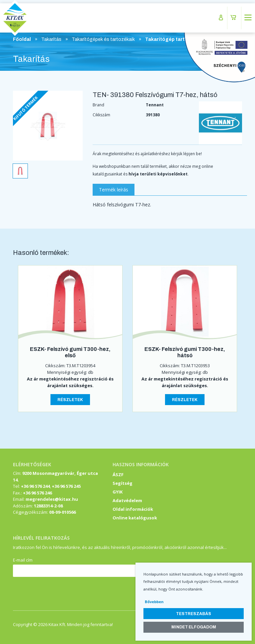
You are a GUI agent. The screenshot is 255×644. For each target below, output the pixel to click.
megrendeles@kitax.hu (52, 499)
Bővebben (154, 602)
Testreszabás (194, 614)
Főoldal (22, 39)
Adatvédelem (127, 500)
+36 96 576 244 (35, 486)
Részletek (70, 400)
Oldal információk (133, 509)
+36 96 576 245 (66, 486)
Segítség (123, 483)
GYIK (118, 492)
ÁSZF (118, 475)
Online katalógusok (135, 518)
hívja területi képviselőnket (158, 174)
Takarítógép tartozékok (174, 39)
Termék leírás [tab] (114, 190)
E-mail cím (23, 560)
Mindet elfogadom (194, 627)
